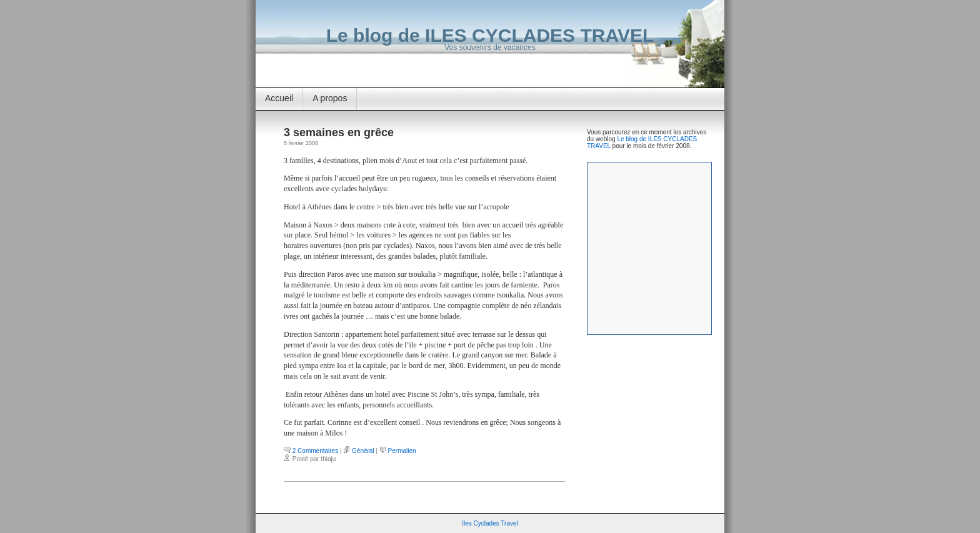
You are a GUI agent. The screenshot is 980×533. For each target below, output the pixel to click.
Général (363, 451)
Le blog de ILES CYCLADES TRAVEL (490, 35)
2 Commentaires (315, 451)
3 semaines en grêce (339, 132)
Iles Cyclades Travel (490, 523)
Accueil (279, 98)
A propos (330, 98)
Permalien (402, 451)
